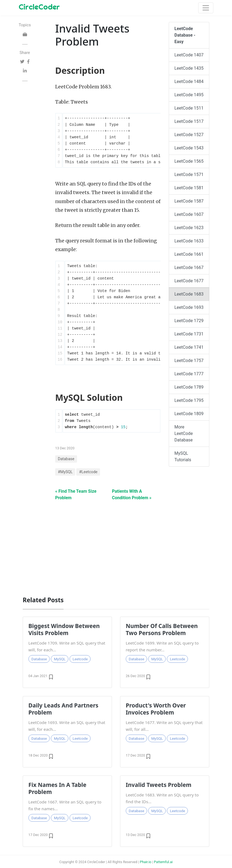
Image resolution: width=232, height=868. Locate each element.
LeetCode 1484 (189, 81)
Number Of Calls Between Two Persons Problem (162, 629)
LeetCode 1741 (189, 347)
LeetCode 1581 (189, 188)
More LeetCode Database (184, 433)
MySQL (60, 659)
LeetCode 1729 (189, 321)
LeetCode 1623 (189, 228)
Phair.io (146, 862)
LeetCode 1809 (189, 414)
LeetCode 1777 (189, 374)
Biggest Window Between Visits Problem (64, 629)
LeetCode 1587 (189, 201)
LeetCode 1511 (189, 108)
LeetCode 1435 (189, 68)
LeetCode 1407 (189, 55)
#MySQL (65, 472)
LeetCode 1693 (189, 307)
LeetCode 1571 (189, 174)
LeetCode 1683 (189, 294)
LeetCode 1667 (189, 268)
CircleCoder (39, 7)
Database (66, 459)
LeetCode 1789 (189, 387)
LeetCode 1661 (189, 254)
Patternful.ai (163, 862)
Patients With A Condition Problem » (132, 494)
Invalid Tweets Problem (159, 785)
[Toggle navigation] (206, 8)
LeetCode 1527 (189, 135)
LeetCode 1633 (189, 241)
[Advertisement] (116, 546)
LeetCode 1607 (189, 214)
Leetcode (80, 659)
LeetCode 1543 (189, 148)
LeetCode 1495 (189, 95)
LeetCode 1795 (189, 400)
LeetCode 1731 (189, 334)
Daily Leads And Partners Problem (63, 709)
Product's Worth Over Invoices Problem (156, 709)
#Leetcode (88, 472)
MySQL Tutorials (183, 457)
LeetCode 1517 (189, 121)
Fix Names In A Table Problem (57, 788)
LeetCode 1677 (189, 281)
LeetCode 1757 (189, 361)
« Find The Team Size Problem (76, 494)
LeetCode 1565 (189, 161)
